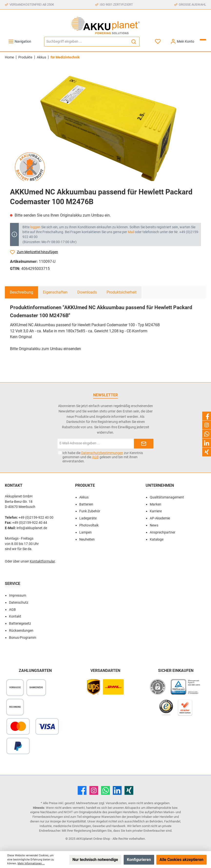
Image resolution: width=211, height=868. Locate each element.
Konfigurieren (139, 860)
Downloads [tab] (87, 292)
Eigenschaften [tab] (55, 292)
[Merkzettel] (158, 42)
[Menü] (20, 42)
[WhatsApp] (105, 790)
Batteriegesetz (20, 624)
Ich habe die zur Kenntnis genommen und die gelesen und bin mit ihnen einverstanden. (103, 457)
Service (13, 584)
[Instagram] (94, 790)
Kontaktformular (42, 561)
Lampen (85, 532)
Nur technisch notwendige (95, 860)
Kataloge (157, 539)
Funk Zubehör (90, 511)
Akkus (84, 497)
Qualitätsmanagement (167, 497)
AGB (95, 457)
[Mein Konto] (182, 42)
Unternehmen (160, 485)
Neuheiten (87, 539)
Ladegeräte (88, 518)
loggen (35, 227)
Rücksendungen (21, 631)
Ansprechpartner (163, 532)
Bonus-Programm (23, 638)
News (154, 525)
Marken (156, 504)
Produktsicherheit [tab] (122, 292)
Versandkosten (116, 803)
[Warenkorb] (203, 40)
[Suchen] (134, 42)
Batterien (86, 504)
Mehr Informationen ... (31, 863)
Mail (131, 232)
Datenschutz (19, 603)
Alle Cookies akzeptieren (181, 860)
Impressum (18, 596)
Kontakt (15, 616)
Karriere (156, 511)
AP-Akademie (160, 518)
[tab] (21, 292)
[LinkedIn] (117, 790)
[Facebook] (82, 790)
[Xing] (129, 790)
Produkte (85, 485)
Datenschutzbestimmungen (102, 453)
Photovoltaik (89, 525)
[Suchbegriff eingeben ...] (86, 42)
